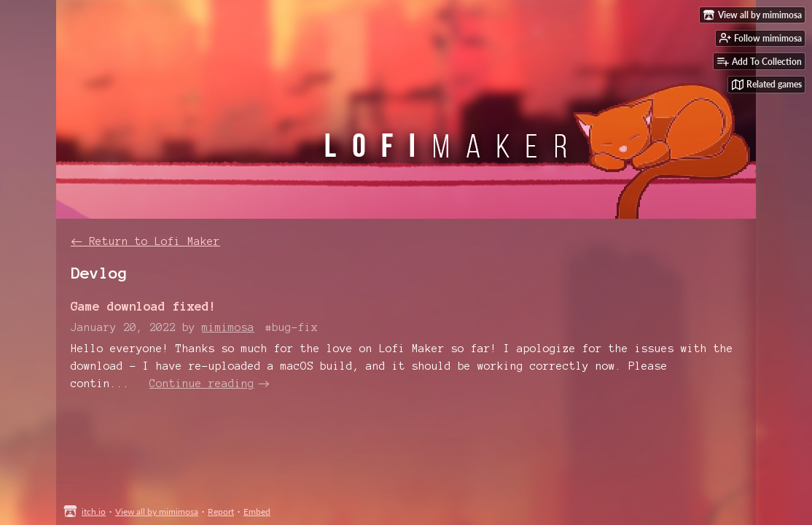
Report (221, 512)
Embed (257, 512)
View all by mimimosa (157, 512)
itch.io (94, 512)
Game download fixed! (144, 306)
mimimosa (228, 327)
